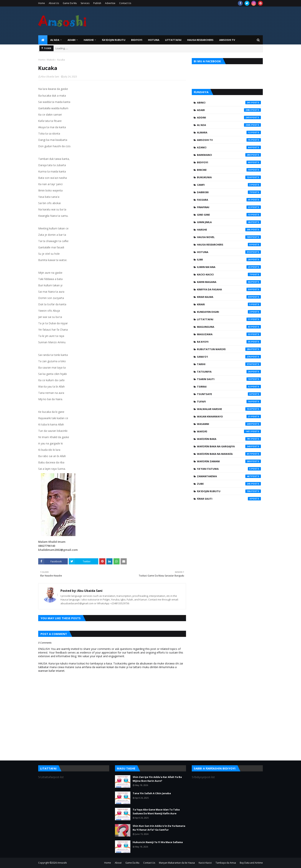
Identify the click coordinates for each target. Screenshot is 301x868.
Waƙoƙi (51, 60)
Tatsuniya (229, 372)
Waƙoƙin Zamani (229, 461)
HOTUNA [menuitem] (154, 40)
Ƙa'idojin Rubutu (229, 491)
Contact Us (125, 3)
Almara (229, 132)
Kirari (229, 304)
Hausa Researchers (229, 245)
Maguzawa (229, 334)
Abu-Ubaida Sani (50, 77)
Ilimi (229, 259)
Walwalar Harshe (229, 409)
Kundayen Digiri (229, 312)
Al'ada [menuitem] (55, 40)
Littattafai (229, 319)
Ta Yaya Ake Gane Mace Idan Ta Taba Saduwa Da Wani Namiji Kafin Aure (156, 811)
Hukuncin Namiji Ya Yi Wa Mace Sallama (158, 842)
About (118, 863)
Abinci (229, 103)
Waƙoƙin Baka (229, 439)
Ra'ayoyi (229, 342)
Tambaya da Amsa (226, 863)
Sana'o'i (229, 357)
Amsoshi (62, 863)
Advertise (110, 3)
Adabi (229, 110)
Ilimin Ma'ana (229, 267)
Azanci (229, 147)
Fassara (229, 200)
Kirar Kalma (229, 297)
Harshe (229, 230)
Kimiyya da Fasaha (229, 289)
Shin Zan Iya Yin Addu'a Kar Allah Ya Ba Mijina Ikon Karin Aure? (157, 779)
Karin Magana (229, 282)
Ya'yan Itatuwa (229, 469)
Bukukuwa (229, 177)
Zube (229, 484)
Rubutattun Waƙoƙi (229, 349)
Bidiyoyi (229, 162)
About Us (54, 3)
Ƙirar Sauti (229, 499)
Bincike (229, 170)
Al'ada (229, 125)
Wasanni (229, 424)
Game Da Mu (70, 3)
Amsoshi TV (229, 140)
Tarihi (229, 364)
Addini (229, 117)
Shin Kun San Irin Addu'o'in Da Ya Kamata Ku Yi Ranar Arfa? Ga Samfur (159, 828)
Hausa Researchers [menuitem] (200, 40)
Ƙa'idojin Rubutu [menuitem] (114, 40)
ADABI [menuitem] (72, 40)
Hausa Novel (229, 237)
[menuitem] (43, 40)
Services (85, 3)
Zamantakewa (229, 476)
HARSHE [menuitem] (89, 40)
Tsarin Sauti (229, 379)
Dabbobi (229, 192)
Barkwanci (229, 155)
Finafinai (229, 207)
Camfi (229, 185)
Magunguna (229, 327)
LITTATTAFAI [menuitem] (173, 40)
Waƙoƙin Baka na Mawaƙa (229, 454)
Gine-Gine (229, 215)
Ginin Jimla (229, 222)
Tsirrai (229, 387)
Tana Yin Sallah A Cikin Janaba (152, 793)
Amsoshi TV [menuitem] (227, 40)
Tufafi (229, 402)
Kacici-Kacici (229, 274)
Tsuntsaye (229, 394)
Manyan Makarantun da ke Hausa (177, 863)
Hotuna (229, 252)
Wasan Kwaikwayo (229, 416)
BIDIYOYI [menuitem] (137, 40)
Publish (97, 3)
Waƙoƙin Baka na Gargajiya (229, 446)
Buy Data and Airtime (251, 863)
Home (42, 3)
